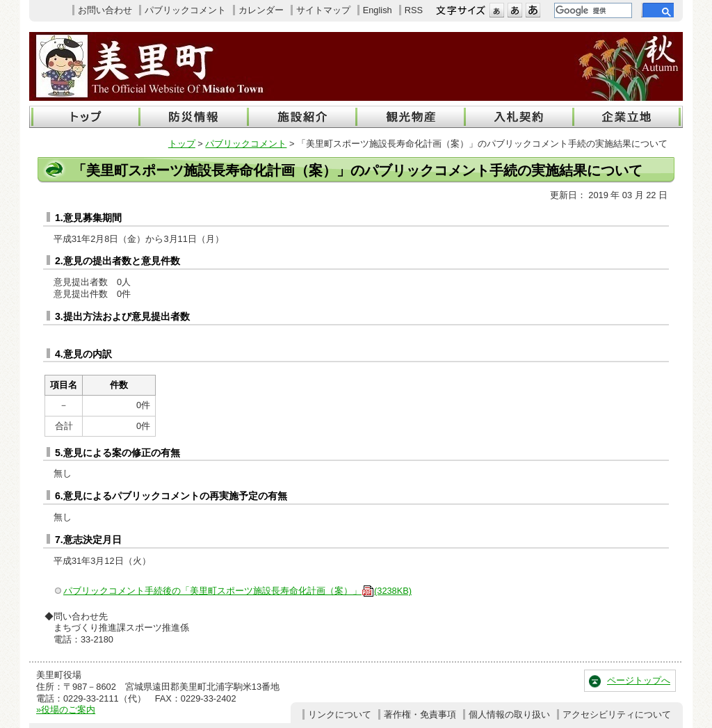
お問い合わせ (105, 10)
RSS (414, 10)
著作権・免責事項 (420, 714)
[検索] (592, 10)
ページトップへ (639, 680)
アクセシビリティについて (617, 714)
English (378, 10)
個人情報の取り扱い (509, 714)
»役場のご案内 (66, 710)
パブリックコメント (185, 10)
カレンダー (261, 10)
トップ (182, 144)
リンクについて (340, 714)
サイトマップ (323, 10)
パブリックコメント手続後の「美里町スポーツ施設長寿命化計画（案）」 (237, 591)
